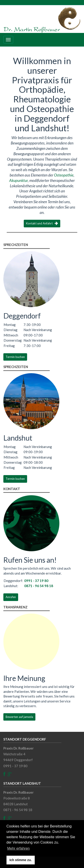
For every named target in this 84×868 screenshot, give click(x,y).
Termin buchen (15, 357)
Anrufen (11, 597)
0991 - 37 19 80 (36, 581)
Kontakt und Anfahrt (42, 223)
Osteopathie (64, 175)
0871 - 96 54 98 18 (39, 586)
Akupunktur (18, 180)
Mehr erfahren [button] (18, 848)
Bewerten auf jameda (19, 717)
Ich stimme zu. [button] (20, 860)
